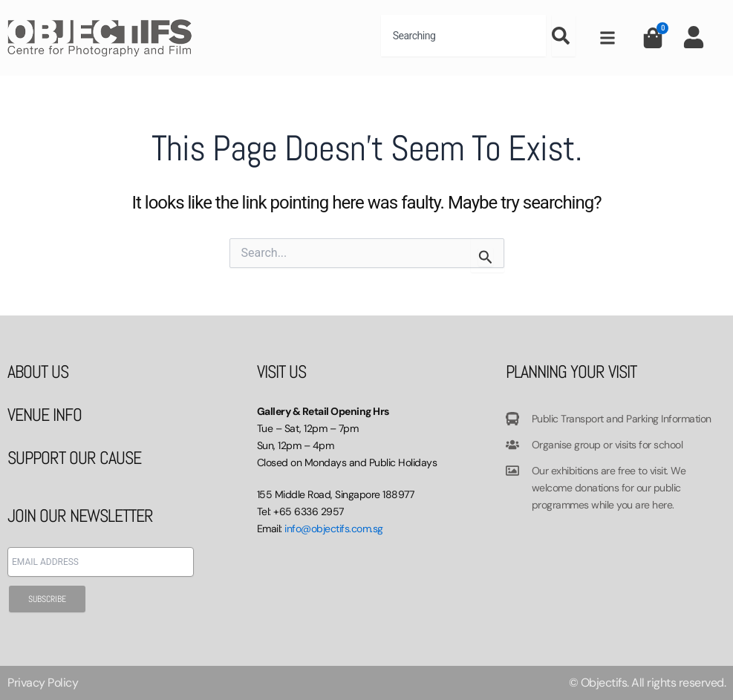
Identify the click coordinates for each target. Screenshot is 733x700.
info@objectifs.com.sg (334, 529)
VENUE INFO (45, 415)
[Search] (564, 36)
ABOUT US (38, 372)
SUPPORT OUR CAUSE (74, 458)
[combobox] (463, 36)
